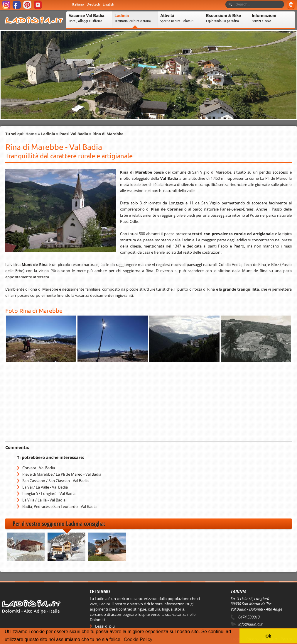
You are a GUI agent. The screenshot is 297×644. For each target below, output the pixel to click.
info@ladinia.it (250, 624)
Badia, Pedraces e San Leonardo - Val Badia (59, 506)
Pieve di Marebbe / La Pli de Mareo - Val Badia (62, 474)
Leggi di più (105, 626)
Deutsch (93, 4)
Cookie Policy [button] (138, 639)
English (108, 4)
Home (31, 134)
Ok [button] (268, 636)
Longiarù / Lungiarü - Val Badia (49, 494)
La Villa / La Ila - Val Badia (44, 500)
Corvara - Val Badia (39, 468)
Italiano (78, 4)
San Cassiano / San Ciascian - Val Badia (55, 481)
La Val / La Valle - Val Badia (45, 487)
